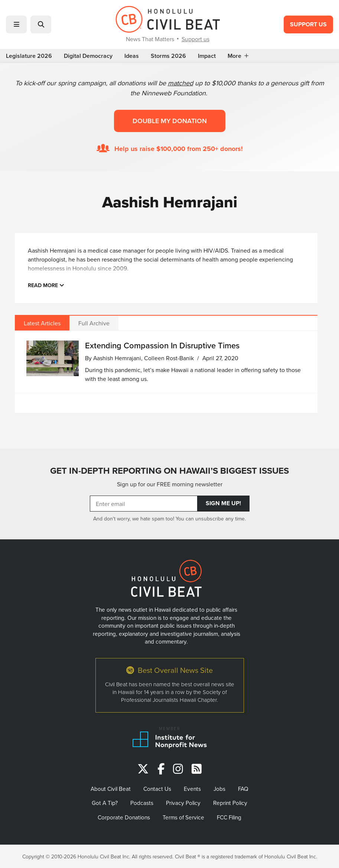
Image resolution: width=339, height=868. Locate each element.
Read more (46, 285)
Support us (195, 39)
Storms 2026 (168, 56)
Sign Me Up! (223, 503)
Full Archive (94, 323)
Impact (207, 56)
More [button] (238, 56)
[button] (16, 24)
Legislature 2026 (29, 56)
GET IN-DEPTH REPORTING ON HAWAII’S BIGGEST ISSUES (169, 471)
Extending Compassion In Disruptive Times (162, 345)
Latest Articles (42, 323)
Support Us (308, 24)
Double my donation (170, 121)
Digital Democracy (88, 56)
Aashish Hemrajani (117, 358)
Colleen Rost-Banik (169, 358)
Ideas (132, 56)
